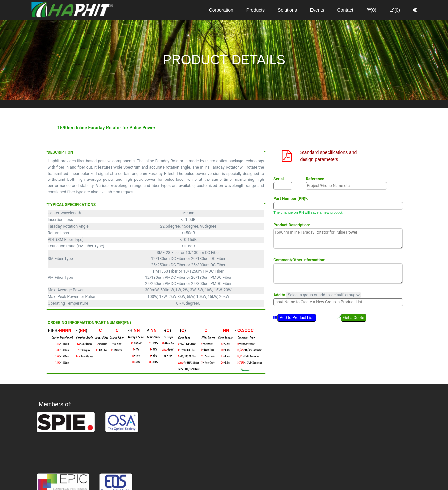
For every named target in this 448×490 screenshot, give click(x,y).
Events (317, 10)
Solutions (287, 10)
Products (256, 10)
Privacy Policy (262, 479)
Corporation (221, 10)
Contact (345, 10)
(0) (371, 10)
